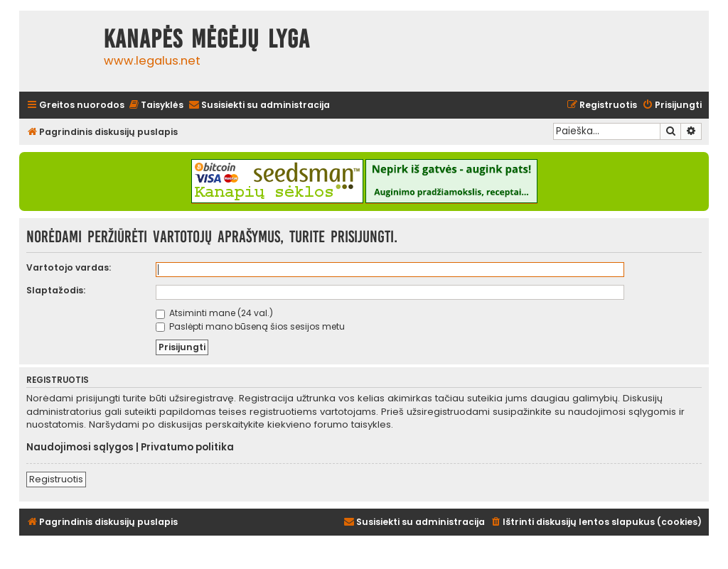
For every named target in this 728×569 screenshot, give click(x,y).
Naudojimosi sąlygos (80, 448)
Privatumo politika (187, 448)
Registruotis (56, 479)
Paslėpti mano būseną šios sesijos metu (250, 326)
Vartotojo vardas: (69, 267)
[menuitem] (156, 105)
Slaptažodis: (56, 290)
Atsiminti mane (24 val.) (214, 313)
